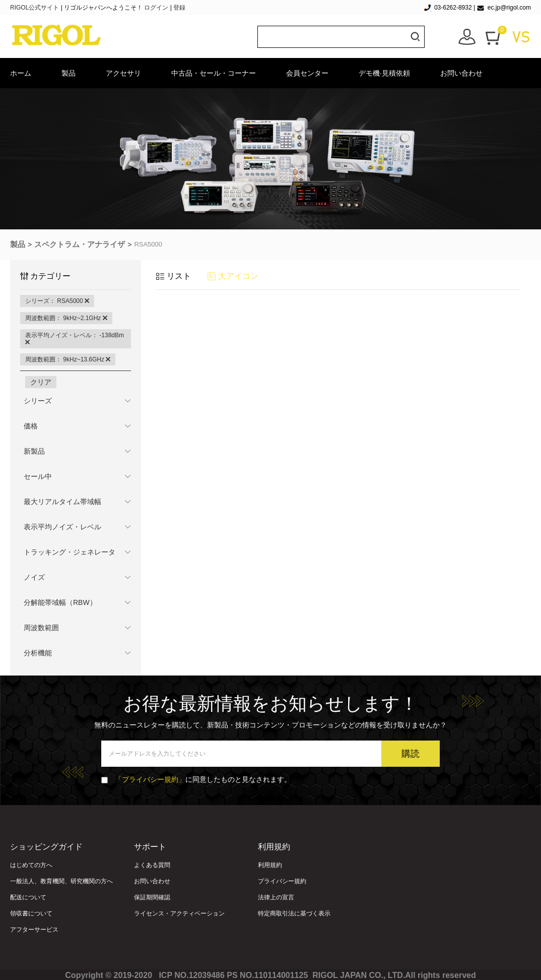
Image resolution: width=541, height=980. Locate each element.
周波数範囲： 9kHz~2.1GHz (66, 318)
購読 (411, 754)
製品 (69, 73)
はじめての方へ (31, 865)
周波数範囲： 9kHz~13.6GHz (68, 359)
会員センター (307, 73)
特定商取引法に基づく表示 (294, 913)
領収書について (31, 913)
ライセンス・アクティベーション (179, 913)
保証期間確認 (152, 897)
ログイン (156, 8)
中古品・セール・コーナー (214, 73)
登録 (179, 8)
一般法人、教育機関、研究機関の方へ (61, 881)
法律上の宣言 (276, 897)
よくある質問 (152, 865)
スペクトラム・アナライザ (80, 244)
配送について (28, 897)
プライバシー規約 (282, 881)
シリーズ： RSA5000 (57, 301)
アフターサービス (34, 930)
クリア (41, 382)
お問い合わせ (461, 73)
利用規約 (270, 865)
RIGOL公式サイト (36, 8)
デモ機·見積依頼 (384, 73)
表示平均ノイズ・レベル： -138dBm (75, 339)
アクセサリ (123, 73)
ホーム (21, 73)
